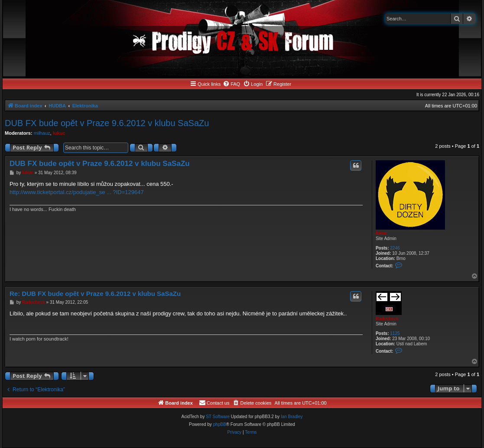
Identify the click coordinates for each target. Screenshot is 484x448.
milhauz (42, 133)
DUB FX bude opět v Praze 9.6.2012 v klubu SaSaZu (107, 123)
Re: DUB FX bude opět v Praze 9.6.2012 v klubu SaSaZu (95, 294)
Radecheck (387, 319)
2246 (395, 248)
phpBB (220, 424)
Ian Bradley (292, 417)
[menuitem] (231, 84)
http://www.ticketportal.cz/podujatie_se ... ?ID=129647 (77, 192)
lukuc (59, 133)
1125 (395, 333)
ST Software (218, 417)
